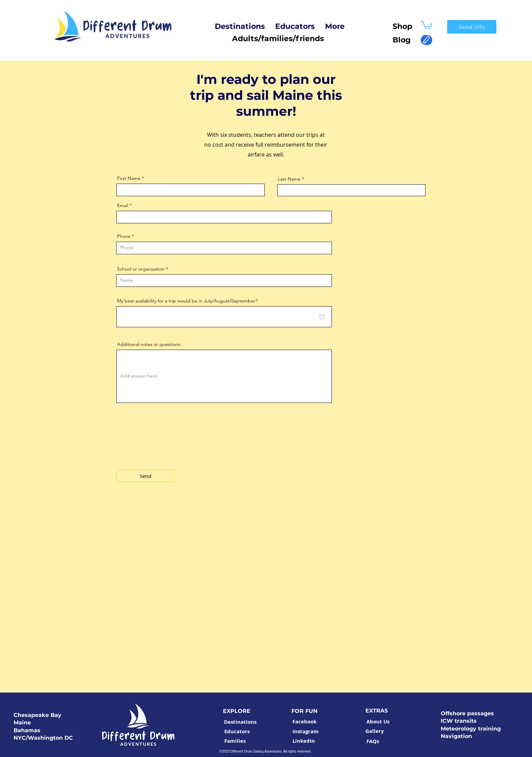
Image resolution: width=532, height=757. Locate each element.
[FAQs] (373, 741)
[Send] (146, 476)
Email (123, 205)
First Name (129, 178)
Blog (398, 40)
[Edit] (426, 40)
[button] (426, 25)
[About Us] (378, 722)
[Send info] (472, 27)
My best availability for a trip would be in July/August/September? (187, 301)
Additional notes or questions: (149, 344)
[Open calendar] (322, 317)
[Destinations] (240, 722)
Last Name (289, 179)
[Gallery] (375, 731)
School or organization (141, 269)
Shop (402, 26)
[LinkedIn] (304, 741)
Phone (124, 236)
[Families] (235, 741)
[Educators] (237, 732)
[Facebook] (304, 722)
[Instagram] (305, 732)
